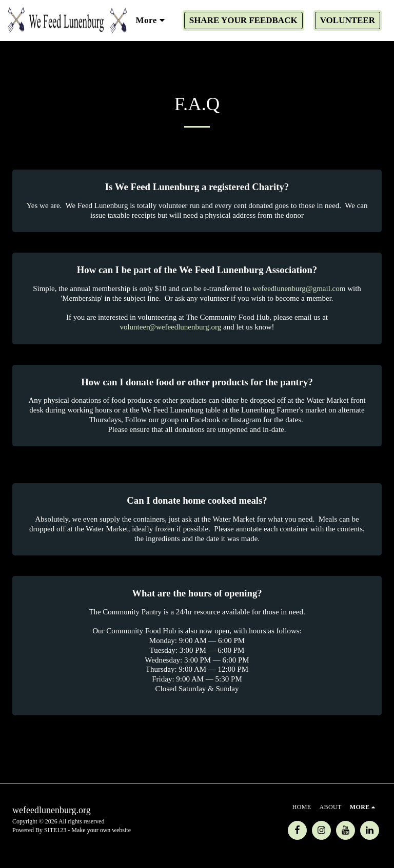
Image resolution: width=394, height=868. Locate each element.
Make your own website (101, 830)
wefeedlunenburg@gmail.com (299, 288)
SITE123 (55, 830)
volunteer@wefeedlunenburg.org (170, 327)
